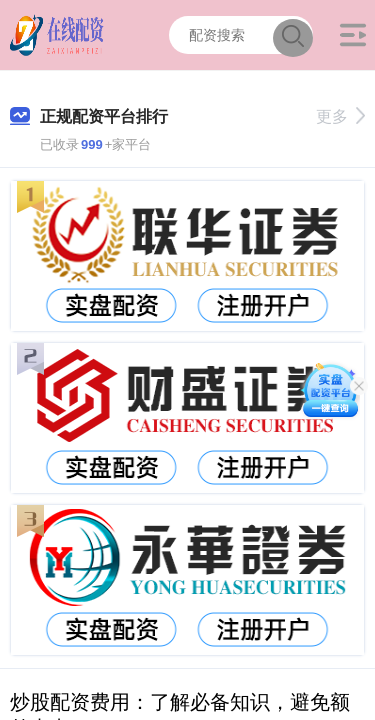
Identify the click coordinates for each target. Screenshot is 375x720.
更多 (340, 116)
